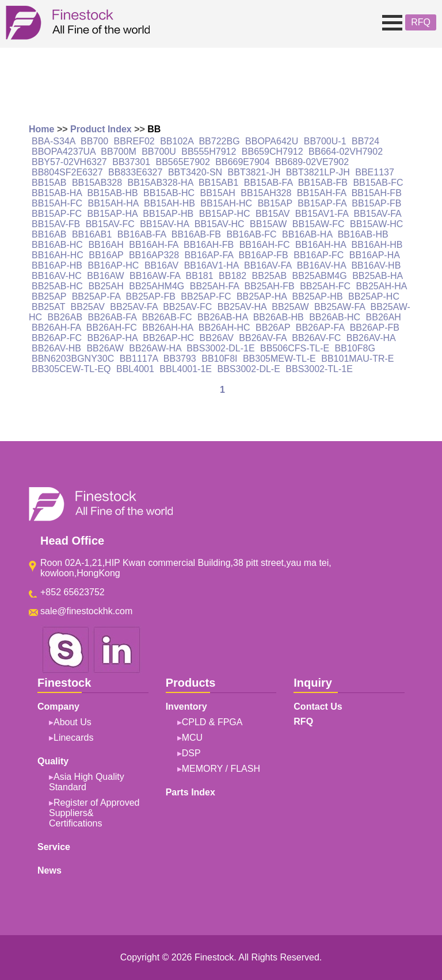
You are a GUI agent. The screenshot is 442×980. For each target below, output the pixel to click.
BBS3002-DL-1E (220, 348)
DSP (191, 753)
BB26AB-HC (335, 317)
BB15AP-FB (376, 203)
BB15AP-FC (57, 214)
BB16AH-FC (265, 245)
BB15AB (49, 183)
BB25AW (290, 307)
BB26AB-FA (113, 317)
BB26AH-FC (112, 328)
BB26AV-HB (56, 348)
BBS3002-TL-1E (319, 369)
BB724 (365, 141)
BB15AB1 (218, 183)
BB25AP (49, 296)
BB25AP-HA (262, 296)
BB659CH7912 (273, 152)
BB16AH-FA (153, 245)
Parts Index (190, 792)
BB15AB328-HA (161, 183)
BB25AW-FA (340, 307)
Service (54, 847)
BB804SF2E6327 (67, 172)
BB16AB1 (92, 234)
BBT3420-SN (195, 172)
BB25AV (88, 307)
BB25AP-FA (96, 296)
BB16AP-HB (57, 265)
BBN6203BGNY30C (73, 359)
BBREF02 (134, 141)
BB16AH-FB (209, 245)
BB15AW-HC (376, 224)
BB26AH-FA (56, 328)
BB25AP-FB (151, 296)
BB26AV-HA (371, 338)
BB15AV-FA (377, 214)
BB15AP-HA (113, 214)
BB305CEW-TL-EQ (71, 369)
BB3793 (180, 359)
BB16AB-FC (251, 234)
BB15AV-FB (56, 224)
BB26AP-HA (113, 338)
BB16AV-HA (321, 265)
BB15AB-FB (323, 183)
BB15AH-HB (169, 203)
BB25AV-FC (187, 307)
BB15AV (273, 214)
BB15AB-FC (378, 183)
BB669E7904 (242, 162)
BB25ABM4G (320, 276)
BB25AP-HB (318, 296)
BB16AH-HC (58, 255)
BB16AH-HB (377, 245)
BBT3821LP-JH (318, 172)
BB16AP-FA (209, 255)
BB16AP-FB (264, 255)
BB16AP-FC (319, 255)
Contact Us (318, 707)
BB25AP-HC (374, 296)
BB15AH (217, 193)
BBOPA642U (272, 141)
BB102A (177, 141)
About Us (73, 722)
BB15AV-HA (164, 224)
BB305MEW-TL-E (279, 359)
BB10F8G (355, 348)
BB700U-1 (325, 141)
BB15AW (268, 224)
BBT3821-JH (254, 172)
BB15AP (275, 203)
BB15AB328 (97, 183)
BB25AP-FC (206, 296)
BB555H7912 (209, 152)
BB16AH (106, 245)
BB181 (200, 276)
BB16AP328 (154, 255)
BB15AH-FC (57, 203)
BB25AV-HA (242, 307)
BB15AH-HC (226, 203)
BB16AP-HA (374, 255)
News (49, 870)
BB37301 (131, 162)
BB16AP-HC (114, 265)
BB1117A (139, 359)
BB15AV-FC (110, 224)
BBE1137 (375, 172)
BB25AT (48, 307)
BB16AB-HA (307, 234)
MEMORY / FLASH (221, 769)
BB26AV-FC (316, 338)
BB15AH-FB (377, 193)
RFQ (421, 22)
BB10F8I (219, 359)
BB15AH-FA (321, 193)
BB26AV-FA (262, 338)
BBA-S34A (54, 141)
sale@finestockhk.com (86, 611)
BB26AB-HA (222, 317)
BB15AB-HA (57, 193)
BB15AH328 (266, 193)
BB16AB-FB (196, 234)
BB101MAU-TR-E (357, 359)
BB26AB (65, 317)
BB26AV (217, 338)
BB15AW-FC (319, 224)
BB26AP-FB (375, 328)
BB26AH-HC (224, 328)
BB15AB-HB (113, 193)
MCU (192, 738)
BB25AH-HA (382, 286)
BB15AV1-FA (322, 214)
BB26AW (105, 348)
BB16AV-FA (268, 265)
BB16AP (106, 255)
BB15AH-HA (113, 203)
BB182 (233, 276)
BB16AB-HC (57, 245)
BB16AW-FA (155, 276)
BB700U (159, 152)
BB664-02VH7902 (346, 152)
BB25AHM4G (157, 286)
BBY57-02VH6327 (69, 162)
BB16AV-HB (376, 265)
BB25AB (269, 276)
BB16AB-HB (363, 234)
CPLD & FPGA (212, 722)
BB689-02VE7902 (312, 162)
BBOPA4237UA (64, 152)
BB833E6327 (135, 172)
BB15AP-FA (322, 203)
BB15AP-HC (225, 214)
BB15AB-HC (169, 193)
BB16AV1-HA (212, 265)
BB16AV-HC (57, 276)
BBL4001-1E (186, 369)
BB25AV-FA (134, 307)
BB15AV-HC (220, 224)
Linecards (73, 738)
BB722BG (219, 141)
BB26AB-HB (279, 317)
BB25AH (106, 286)
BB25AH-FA (214, 286)
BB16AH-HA (321, 245)
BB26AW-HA (155, 348)
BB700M (118, 152)
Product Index (101, 129)
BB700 (94, 141)
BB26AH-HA (167, 328)
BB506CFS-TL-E (295, 348)
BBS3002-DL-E (248, 369)
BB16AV (161, 265)
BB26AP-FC (57, 338)
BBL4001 (135, 369)
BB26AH (384, 317)
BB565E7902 (183, 162)
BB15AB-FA (268, 183)
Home (41, 129)
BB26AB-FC (167, 317)
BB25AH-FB (270, 286)
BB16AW (105, 276)
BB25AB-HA (377, 276)
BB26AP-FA (320, 328)
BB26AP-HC (168, 338)
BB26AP (273, 328)
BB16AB (49, 234)
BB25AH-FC (325, 286)
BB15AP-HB (168, 214)
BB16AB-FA (142, 234)
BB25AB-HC (57, 286)
